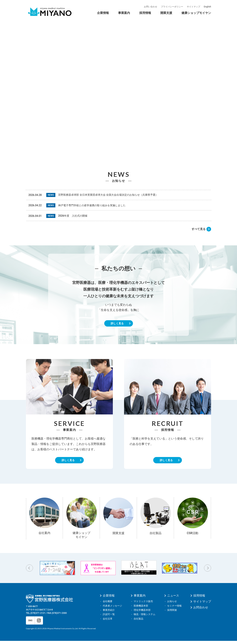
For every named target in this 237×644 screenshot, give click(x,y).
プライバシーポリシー (172, 7)
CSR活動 (161, 14)
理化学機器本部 (142, 613)
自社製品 (177, 14)
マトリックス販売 (143, 605)
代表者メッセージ (112, 609)
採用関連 (172, 613)
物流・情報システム (145, 618)
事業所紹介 (109, 613)
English (207, 7)
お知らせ (172, 605)
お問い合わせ (151, 7)
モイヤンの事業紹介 (174, 10)
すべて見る (198, 232)
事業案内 (124, 13)
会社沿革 (134, 14)
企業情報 (103, 13)
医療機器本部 (141, 609)
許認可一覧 (109, 618)
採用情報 (145, 13)
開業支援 (166, 13)
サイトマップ (193, 7)
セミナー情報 (174, 609)
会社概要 (108, 605)
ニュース (173, 599)
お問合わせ (201, 611)
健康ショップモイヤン (196, 13)
